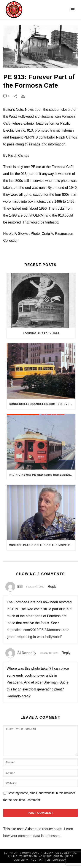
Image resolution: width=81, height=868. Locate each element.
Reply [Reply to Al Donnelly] (66, 653)
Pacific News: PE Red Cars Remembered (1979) (42, 475)
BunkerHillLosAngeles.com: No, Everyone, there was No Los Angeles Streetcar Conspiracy (42, 404)
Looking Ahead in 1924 (41, 333)
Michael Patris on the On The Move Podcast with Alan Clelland (42, 545)
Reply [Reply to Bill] (52, 587)
